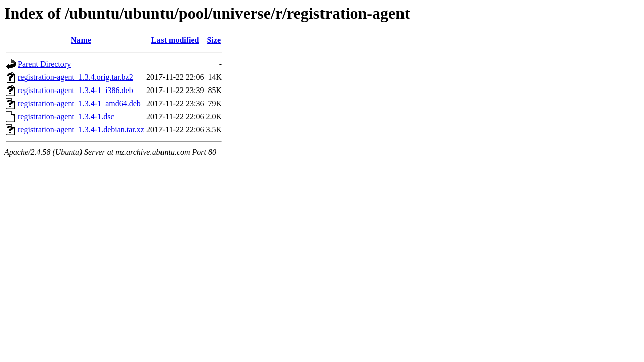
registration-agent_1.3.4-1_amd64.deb (79, 103)
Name (81, 40)
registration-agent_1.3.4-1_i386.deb (75, 90)
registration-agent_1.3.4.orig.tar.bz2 (75, 77)
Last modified (175, 40)
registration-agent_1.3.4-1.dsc (66, 116)
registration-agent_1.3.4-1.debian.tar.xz (81, 129)
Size (214, 40)
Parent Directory (44, 64)
